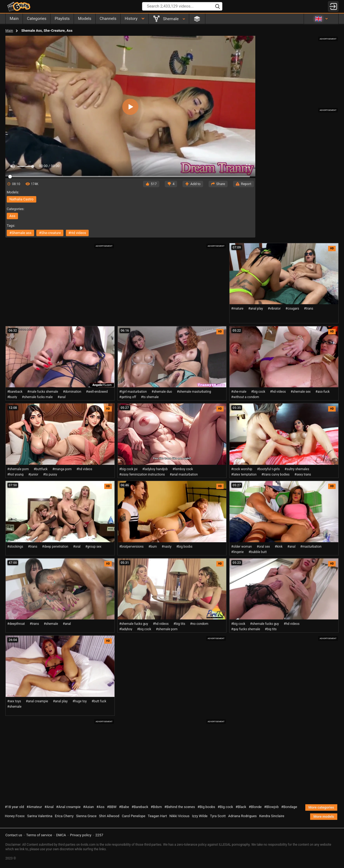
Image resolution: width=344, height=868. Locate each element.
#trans (309, 309)
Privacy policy (81, 835)
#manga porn (62, 469)
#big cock (258, 392)
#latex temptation (244, 474)
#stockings (15, 547)
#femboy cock (183, 469)
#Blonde (255, 807)
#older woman (241, 547)
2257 (99, 835)
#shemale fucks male (37, 397)
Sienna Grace (86, 816)
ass (12, 216)
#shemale (51, 624)
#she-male (239, 392)
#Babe (124, 807)
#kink (279, 547)
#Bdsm (156, 807)
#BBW (112, 807)
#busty (12, 397)
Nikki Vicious (179, 816)
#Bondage (289, 807)
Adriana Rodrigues (242, 816)
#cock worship (242, 469)
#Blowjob (271, 807)
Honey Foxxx (15, 816)
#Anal (49, 807)
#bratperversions (132, 547)
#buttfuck (41, 469)
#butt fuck (99, 701)
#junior (33, 474)
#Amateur (34, 807)
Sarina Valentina (40, 816)
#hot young (15, 474)
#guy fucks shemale (246, 629)
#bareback (15, 392)
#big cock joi (128, 469)
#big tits (180, 624)
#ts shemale (150, 397)
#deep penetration (55, 547)
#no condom (199, 624)
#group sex (93, 547)
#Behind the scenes (180, 807)
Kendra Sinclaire (272, 816)
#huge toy (80, 701)
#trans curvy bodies (276, 474)
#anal (62, 397)
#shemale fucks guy (134, 624)
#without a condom (245, 397)
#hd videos (77, 233)
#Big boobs (206, 807)
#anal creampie (37, 701)
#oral (77, 547)
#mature (237, 309)
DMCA (61, 835)
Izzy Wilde (200, 816)
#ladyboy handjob (155, 469)
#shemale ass (20, 233)
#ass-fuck (323, 392)
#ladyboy (126, 629)
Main (9, 31)
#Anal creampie (68, 807)
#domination (72, 392)
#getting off (128, 397)
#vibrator (274, 309)
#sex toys (14, 701)
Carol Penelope (133, 816)
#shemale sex (300, 392)
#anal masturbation (184, 474)
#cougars (292, 309)
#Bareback (140, 807)
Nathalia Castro (21, 199)
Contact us (14, 835)
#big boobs (184, 547)
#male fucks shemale (43, 392)
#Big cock (225, 807)
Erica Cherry (64, 816)
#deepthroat (16, 624)
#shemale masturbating (194, 392)
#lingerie (237, 552)
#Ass (101, 807)
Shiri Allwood (109, 816)
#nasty (167, 547)
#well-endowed (97, 392)
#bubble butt (258, 552)
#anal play (256, 309)
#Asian (89, 807)
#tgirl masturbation (133, 392)
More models (324, 816)
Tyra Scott (218, 816)
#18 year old (14, 807)
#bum (153, 547)
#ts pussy (50, 474)
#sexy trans (303, 474)
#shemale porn (18, 469)
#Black (241, 807)
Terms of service (39, 835)
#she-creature (50, 233)
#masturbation (311, 547)
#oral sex (263, 547)
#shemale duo (162, 392)
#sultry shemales (297, 469)
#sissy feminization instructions (142, 474)
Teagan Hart (157, 816)
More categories (321, 807)
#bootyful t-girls (268, 469)
